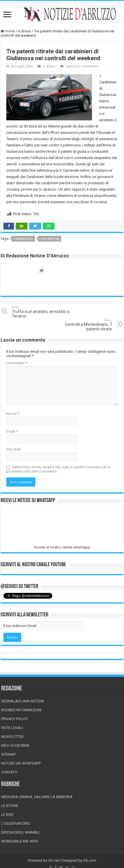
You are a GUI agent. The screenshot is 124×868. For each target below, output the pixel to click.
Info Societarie (15, 745)
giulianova (50, 239)
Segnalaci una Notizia (23, 701)
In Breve (24, 31)
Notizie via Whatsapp (21, 763)
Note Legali (12, 728)
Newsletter (12, 737)
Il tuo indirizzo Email (20, 626)
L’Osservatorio (16, 823)
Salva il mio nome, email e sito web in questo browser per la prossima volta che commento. (58, 469)
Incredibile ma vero (20, 841)
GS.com (90, 860)
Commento (17, 363)
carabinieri (24, 239)
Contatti (9, 772)
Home (8, 31)
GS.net (53, 860)
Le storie (10, 806)
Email (12, 431)
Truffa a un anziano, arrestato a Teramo (41, 312)
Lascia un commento (82, 66)
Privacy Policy (15, 719)
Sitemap (9, 754)
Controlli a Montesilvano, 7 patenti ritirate (83, 325)
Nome (13, 414)
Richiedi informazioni (21, 710)
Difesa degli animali (20, 832)
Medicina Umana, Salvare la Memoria (37, 797)
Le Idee (7, 815)
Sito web (14, 449)
